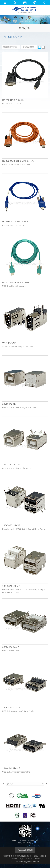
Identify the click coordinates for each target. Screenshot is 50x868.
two (43, 47)
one (40, 47)
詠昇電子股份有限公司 (25, 10)
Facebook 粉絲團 (25, 850)
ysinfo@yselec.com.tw (29, 862)
